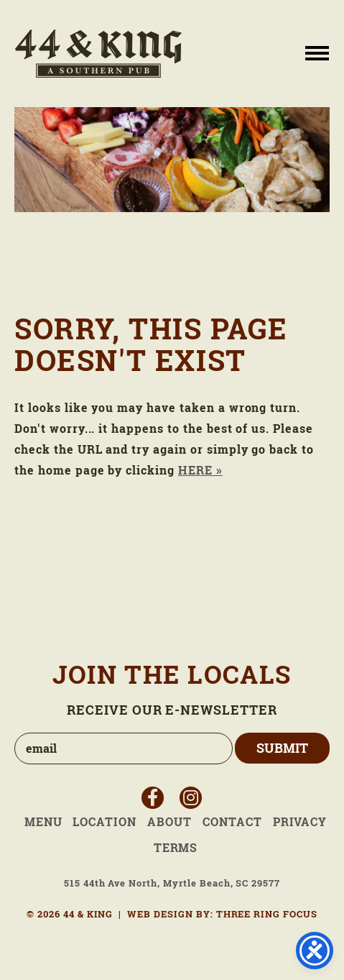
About (169, 822)
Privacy (300, 822)
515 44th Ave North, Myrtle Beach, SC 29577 (172, 883)
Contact (232, 822)
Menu (43, 822)
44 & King (98, 54)
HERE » (200, 470)
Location (104, 822)
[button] (317, 52)
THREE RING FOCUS (267, 914)
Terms (176, 848)
